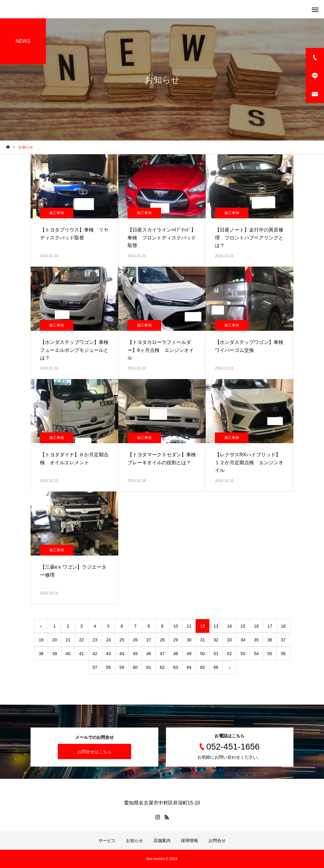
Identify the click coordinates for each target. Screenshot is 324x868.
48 (176, 654)
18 (283, 626)
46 (149, 654)
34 (243, 640)
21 (68, 640)
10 (176, 626)
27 (149, 640)
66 (216, 667)
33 (230, 640)
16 (256, 626)
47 (162, 654)
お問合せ (217, 841)
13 (216, 626)
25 (122, 640)
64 (189, 667)
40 (68, 654)
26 (135, 640)
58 (109, 667)
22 (82, 640)
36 (270, 640)
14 (230, 626)
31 (203, 640)
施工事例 (57, 213)
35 (256, 640)
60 (135, 667)
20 (55, 640)
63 (176, 667)
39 (55, 654)
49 (189, 654)
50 (203, 654)
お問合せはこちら (94, 752)
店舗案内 (162, 841)
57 (95, 667)
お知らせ (134, 841)
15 (243, 626)
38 (41, 654)
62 (162, 667)
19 (41, 640)
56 (283, 654)
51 (216, 654)
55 (270, 654)
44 (122, 654)
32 (216, 640)
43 (109, 654)
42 (95, 654)
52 (230, 654)
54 (256, 654)
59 (122, 667)
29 (176, 640)
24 (109, 640)
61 (149, 667)
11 (189, 626)
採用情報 (190, 841)
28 (162, 640)
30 (189, 640)
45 (135, 654)
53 (243, 654)
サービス (107, 841)
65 (203, 667)
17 (270, 626)
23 (95, 640)
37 (283, 640)
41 (82, 654)
